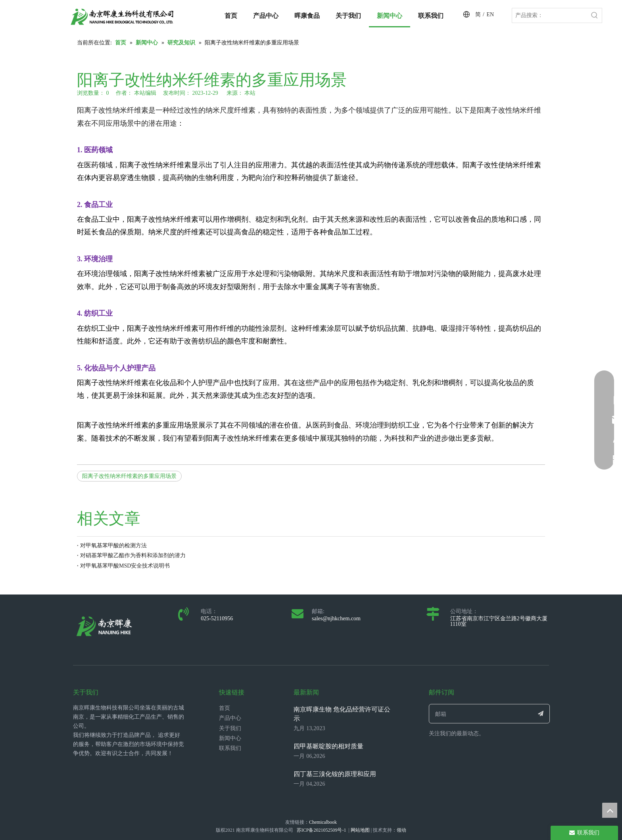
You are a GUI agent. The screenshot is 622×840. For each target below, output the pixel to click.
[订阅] (541, 714)
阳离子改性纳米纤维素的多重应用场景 (129, 476)
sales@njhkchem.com (336, 618)
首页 (225, 708)
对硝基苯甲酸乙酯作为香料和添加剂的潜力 (133, 555)
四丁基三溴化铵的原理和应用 (335, 774)
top (610, 810)
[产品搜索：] (550, 15)
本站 (250, 93)
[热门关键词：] (595, 15)
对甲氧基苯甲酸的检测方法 (113, 546)
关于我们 (230, 728)
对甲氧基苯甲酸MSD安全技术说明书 (125, 566)
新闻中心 (230, 738)
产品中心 (230, 718)
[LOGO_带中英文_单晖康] (122, 17)
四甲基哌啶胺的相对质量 (328, 746)
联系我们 (230, 748)
